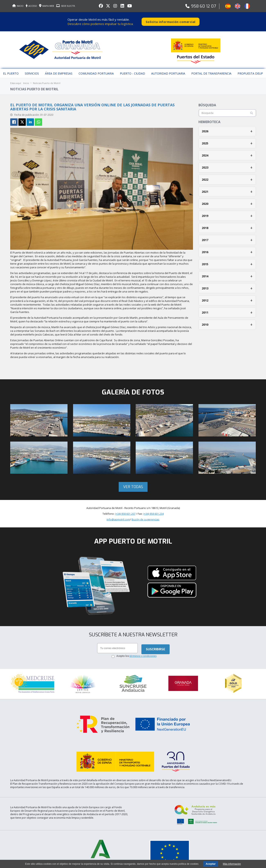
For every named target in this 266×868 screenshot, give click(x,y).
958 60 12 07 (204, 6)
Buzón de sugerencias (145, 517)
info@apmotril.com (118, 517)
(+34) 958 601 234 (153, 511)
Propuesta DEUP (250, 71)
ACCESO (31, 6)
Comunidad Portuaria (96, 71)
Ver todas (133, 484)
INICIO (18, 6)
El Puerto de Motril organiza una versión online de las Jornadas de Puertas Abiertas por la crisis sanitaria (92, 104)
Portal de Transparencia (211, 71)
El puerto (11, 71)
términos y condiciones (143, 653)
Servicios (32, 71)
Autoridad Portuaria (168, 71)
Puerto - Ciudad (132, 71)
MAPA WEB (47, 6)
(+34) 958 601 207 (125, 511)
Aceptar (211, 864)
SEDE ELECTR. (66, 6)
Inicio (26, 80)
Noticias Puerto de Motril (47, 80)
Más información (232, 864)
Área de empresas (59, 71)
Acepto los (136, 653)
